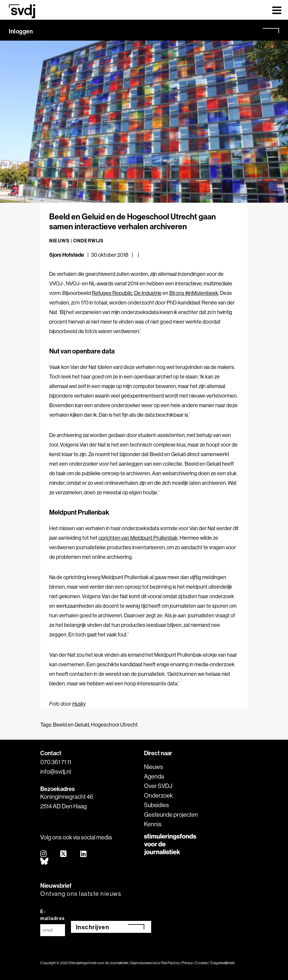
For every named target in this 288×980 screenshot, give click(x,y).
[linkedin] (84, 854)
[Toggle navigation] (277, 10)
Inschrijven (93, 927)
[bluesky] (45, 862)
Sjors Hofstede (67, 255)
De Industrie (148, 293)
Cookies (201, 963)
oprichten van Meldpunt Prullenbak (138, 538)
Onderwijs (89, 241)
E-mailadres (53, 915)
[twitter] (64, 854)
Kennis (153, 824)
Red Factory (171, 963)
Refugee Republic (112, 293)
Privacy (187, 963)
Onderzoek (158, 795)
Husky (79, 704)
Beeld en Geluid (71, 725)
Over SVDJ (158, 786)
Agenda (154, 776)
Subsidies (157, 805)
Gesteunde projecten (171, 814)
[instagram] (44, 854)
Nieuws (154, 767)
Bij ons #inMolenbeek (194, 293)
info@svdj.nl (56, 771)
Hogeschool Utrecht (114, 725)
